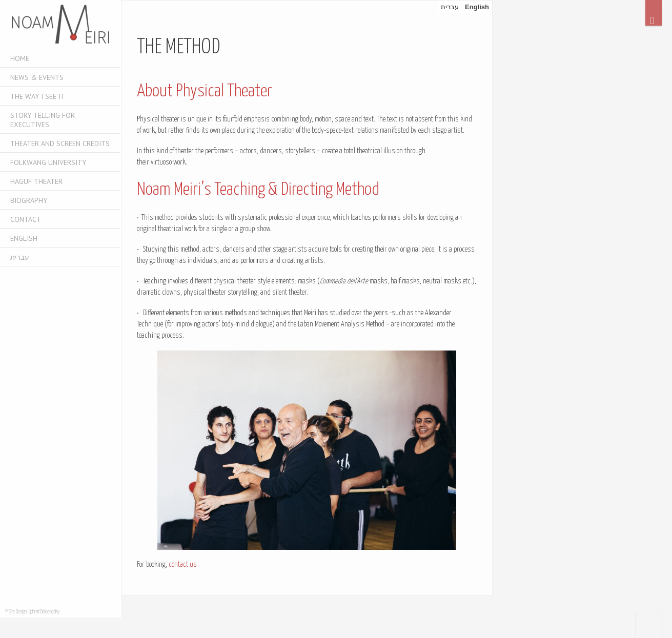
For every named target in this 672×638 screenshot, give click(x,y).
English (24, 238)
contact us (183, 565)
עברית (20, 257)
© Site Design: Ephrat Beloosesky (32, 612)
